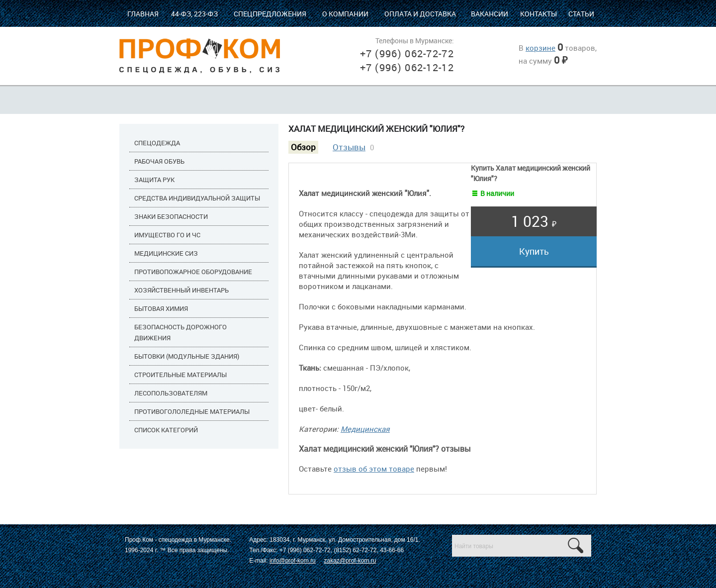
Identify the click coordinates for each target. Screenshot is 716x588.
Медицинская (365, 429)
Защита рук (154, 180)
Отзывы (349, 147)
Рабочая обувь (159, 161)
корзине (540, 48)
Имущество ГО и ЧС (167, 235)
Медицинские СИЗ (166, 253)
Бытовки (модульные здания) (187, 356)
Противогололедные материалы (192, 411)
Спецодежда (157, 143)
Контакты (538, 14)
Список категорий (166, 430)
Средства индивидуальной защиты (197, 198)
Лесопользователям (171, 393)
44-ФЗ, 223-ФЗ (194, 14)
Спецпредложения (270, 14)
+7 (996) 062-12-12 (407, 67)
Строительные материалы (180, 375)
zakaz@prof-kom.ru (350, 561)
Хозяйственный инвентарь (181, 290)
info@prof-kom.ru (293, 561)
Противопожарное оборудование (193, 272)
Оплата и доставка (420, 14)
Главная (143, 14)
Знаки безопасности (171, 216)
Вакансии (490, 14)
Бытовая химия (161, 308)
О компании (345, 14)
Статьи (581, 14)
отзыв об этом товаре (374, 469)
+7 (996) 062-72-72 (407, 53)
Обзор (303, 147)
